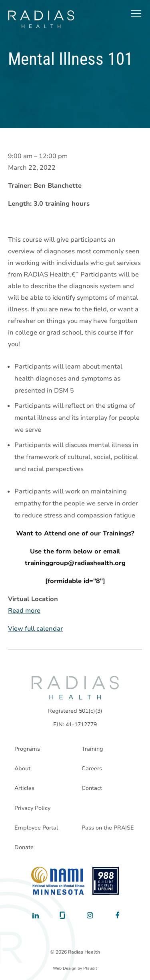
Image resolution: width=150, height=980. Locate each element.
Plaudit (90, 968)
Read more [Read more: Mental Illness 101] (24, 611)
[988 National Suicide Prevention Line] (106, 881)
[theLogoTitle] (41, 19)
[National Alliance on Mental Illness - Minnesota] (58, 881)
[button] (136, 14)
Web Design (65, 968)
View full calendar (35, 629)
